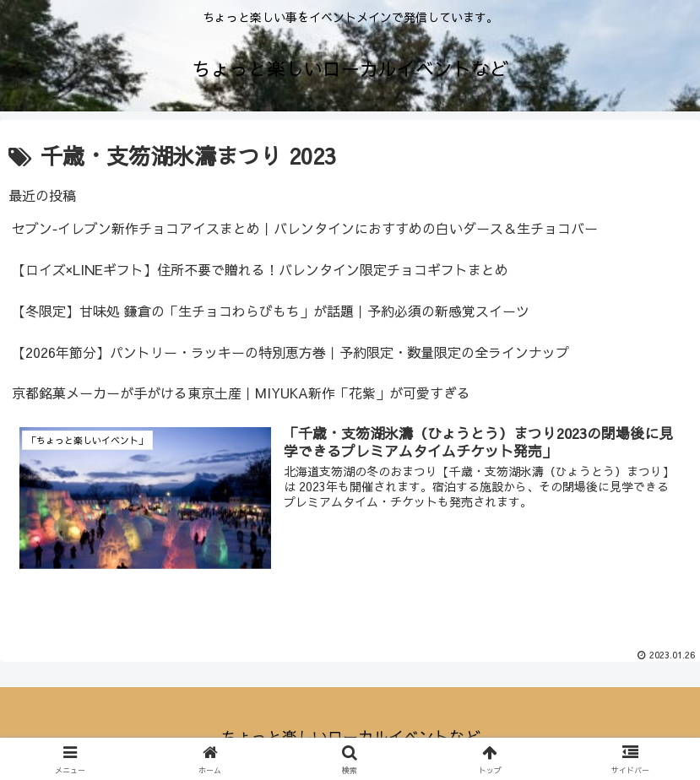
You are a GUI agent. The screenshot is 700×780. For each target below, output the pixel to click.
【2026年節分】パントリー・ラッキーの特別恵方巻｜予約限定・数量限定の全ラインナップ (290, 352)
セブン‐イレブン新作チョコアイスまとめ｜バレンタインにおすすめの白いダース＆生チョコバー (305, 228)
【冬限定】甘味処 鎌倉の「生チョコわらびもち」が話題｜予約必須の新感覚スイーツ (271, 311)
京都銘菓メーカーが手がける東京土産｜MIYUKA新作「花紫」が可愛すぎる (241, 393)
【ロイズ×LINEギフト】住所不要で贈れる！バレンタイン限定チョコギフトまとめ (260, 269)
